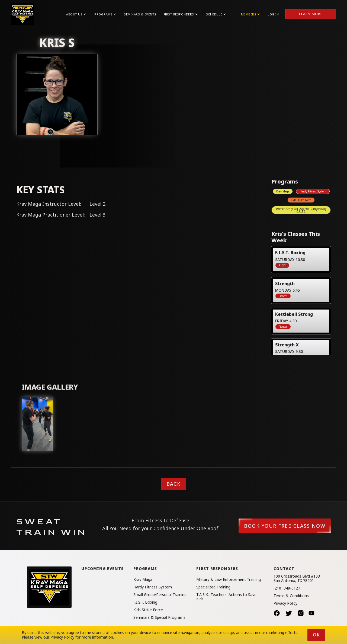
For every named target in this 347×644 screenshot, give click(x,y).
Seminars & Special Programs (159, 617)
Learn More (311, 14)
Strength (285, 283)
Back (173, 484)
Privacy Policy (285, 603)
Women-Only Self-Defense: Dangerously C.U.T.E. (301, 210)
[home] (23, 14)
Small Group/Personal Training (160, 595)
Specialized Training (213, 587)
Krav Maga (283, 191)
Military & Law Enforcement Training (229, 579)
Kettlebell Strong (294, 314)
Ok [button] (316, 635)
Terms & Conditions (291, 596)
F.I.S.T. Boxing (290, 252)
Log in (273, 14)
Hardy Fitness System (313, 191)
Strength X (287, 345)
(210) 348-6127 (287, 588)
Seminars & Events (140, 14)
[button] (76, 14)
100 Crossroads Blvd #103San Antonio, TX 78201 (297, 578)
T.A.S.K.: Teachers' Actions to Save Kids (226, 597)
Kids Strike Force (301, 200)
